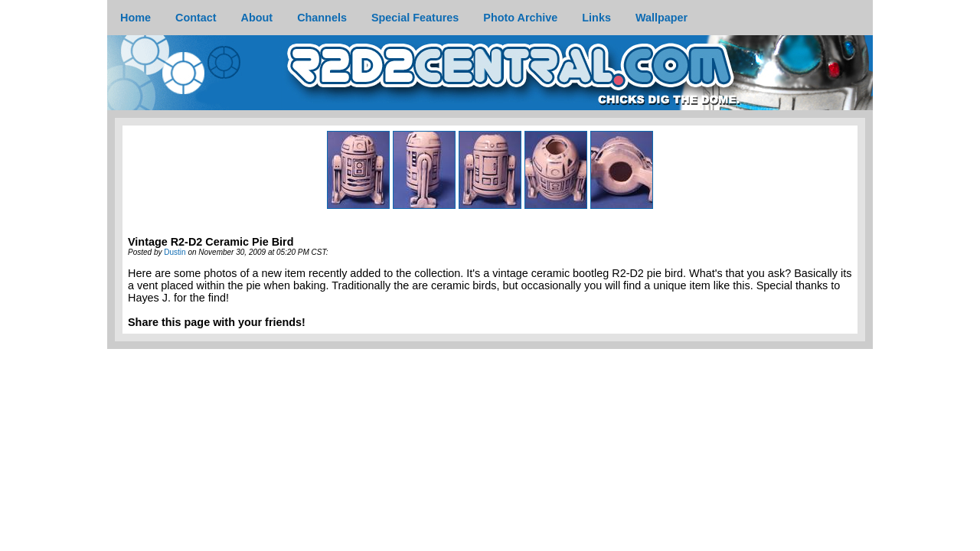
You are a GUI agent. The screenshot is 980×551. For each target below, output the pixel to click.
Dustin (175, 252)
